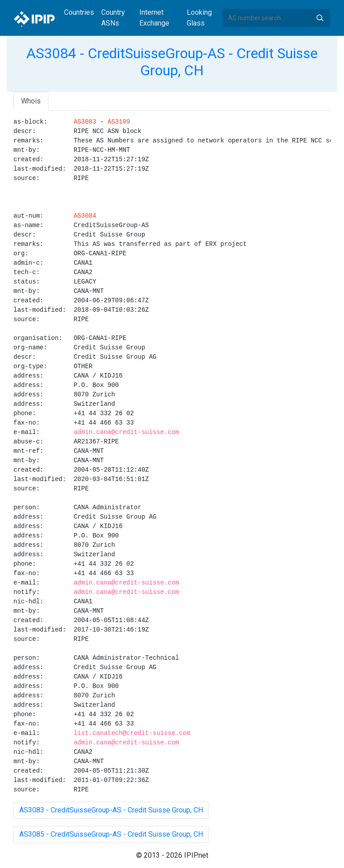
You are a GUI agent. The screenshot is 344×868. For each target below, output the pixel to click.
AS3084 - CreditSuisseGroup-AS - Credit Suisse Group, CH (172, 62)
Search (320, 18)
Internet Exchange (154, 18)
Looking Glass (199, 18)
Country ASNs (113, 18)
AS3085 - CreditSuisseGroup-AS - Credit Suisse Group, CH (111, 834)
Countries (79, 12)
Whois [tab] (31, 101)
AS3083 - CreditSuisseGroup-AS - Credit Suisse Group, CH (111, 810)
